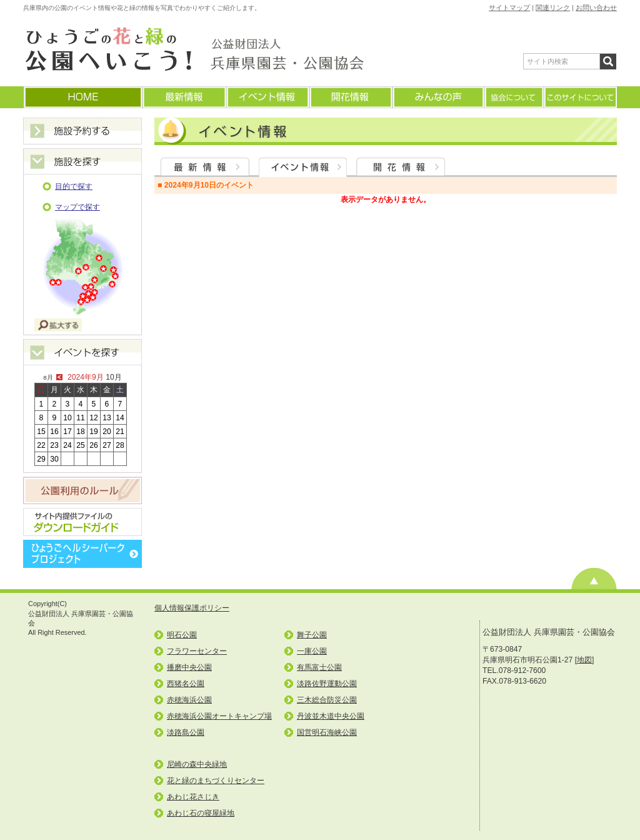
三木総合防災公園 (327, 700)
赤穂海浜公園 (189, 700)
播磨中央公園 (189, 667)
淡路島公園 (186, 732)
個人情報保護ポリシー (192, 608)
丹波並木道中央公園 (331, 716)
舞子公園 (312, 635)
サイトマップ (509, 8)
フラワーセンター (197, 651)
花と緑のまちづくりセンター (216, 781)
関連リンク (553, 8)
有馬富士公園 (319, 667)
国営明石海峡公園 (327, 732)
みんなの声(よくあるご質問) (438, 97)
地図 (584, 660)
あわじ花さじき (193, 797)
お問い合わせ (596, 8)
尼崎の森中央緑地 (197, 764)
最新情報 (184, 97)
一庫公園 (312, 651)
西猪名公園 (186, 684)
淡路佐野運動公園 (327, 684)
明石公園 (182, 635)
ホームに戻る (82, 97)
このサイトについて (580, 97)
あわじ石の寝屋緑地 (201, 813)
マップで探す (77, 207)
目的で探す (74, 186)
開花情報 (350, 97)
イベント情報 (267, 97)
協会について (513, 97)
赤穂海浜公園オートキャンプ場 (219, 716)
